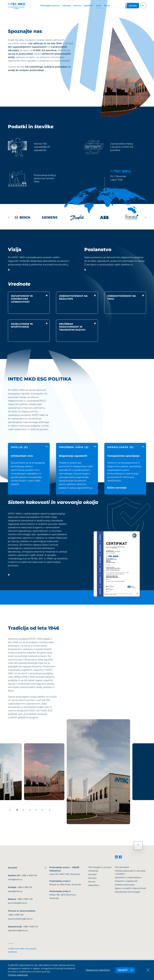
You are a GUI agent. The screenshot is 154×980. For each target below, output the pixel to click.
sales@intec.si (15, 891)
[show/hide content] (9, 268)
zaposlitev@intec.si (18, 930)
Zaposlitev (94, 885)
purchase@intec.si (17, 903)
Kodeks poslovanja (125, 885)
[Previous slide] (9, 217)
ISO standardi (122, 867)
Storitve (92, 878)
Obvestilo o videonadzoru (128, 877)
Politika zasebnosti (18, 975)
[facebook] (120, 857)
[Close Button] (148, 970)
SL (143, 5)
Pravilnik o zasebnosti (126, 881)
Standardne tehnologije (127, 892)
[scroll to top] (138, 845)
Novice (92, 882)
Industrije (93, 871)
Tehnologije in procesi (100, 867)
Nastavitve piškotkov (98, 970)
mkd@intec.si (15, 879)
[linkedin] (116, 857)
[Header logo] (17, 6)
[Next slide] (146, 217)
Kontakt (92, 874)
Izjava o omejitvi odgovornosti (131, 888)
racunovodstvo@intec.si (20, 919)
